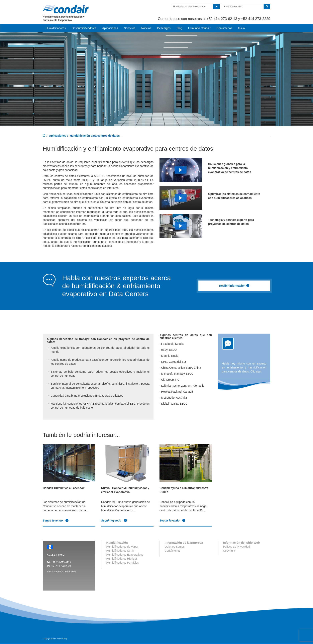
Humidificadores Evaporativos (125, 555)
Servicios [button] (130, 28)
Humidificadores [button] (56, 28)
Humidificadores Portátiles (123, 563)
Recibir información (234, 286)
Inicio (241, 28)
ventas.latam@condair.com (61, 572)
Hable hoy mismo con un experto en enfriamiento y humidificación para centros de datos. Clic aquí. (244, 367)
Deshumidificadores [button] (84, 28)
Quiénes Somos (175, 547)
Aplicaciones (58, 136)
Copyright (229, 551)
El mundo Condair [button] (199, 28)
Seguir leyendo (56, 521)
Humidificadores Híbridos (122, 559)
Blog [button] (179, 28)
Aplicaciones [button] (110, 28)
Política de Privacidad (236, 547)
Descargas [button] (164, 28)
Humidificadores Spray (120, 551)
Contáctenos (224, 28)
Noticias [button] (146, 28)
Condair (66, 9)
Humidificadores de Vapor (122, 547)
